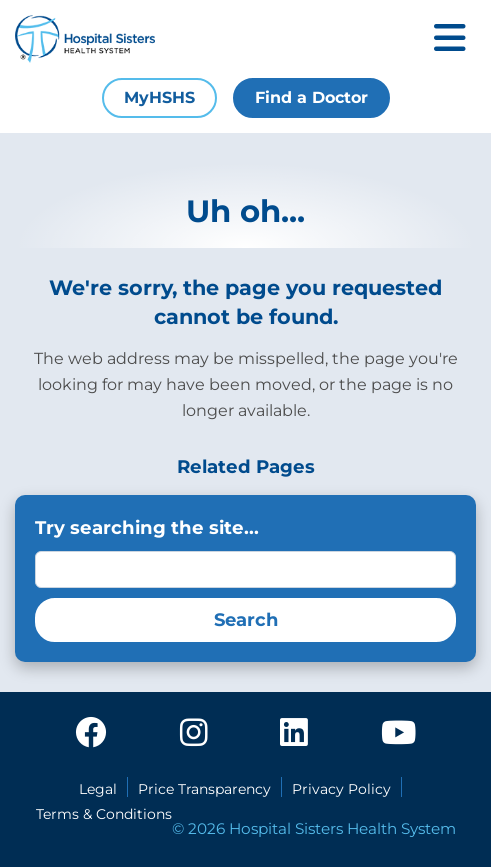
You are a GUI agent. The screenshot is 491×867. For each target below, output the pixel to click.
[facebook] (91, 734)
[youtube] (398, 734)
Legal (98, 789)
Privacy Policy (341, 789)
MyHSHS (159, 97)
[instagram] (194, 734)
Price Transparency (204, 789)
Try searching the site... (147, 527)
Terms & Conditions (104, 814)
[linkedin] (294, 734)
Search (246, 620)
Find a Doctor (311, 97)
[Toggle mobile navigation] (450, 39)
